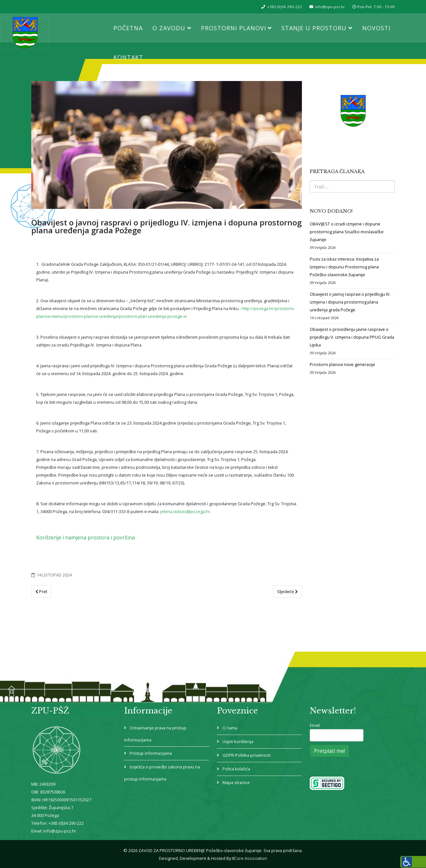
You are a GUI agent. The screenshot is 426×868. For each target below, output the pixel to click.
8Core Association (249, 858)
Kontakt (128, 57)
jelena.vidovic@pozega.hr (185, 511)
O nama (229, 728)
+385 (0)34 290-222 (284, 7)
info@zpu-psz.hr (330, 7)
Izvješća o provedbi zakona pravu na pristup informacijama (162, 773)
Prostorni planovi (234, 28)
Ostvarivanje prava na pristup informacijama (155, 734)
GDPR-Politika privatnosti (246, 755)
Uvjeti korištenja (237, 741)
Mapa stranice (236, 782)
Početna (128, 28)
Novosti (376, 28)
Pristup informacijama (150, 753)
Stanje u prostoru (314, 28)
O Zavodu (169, 28)
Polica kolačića (236, 769)
